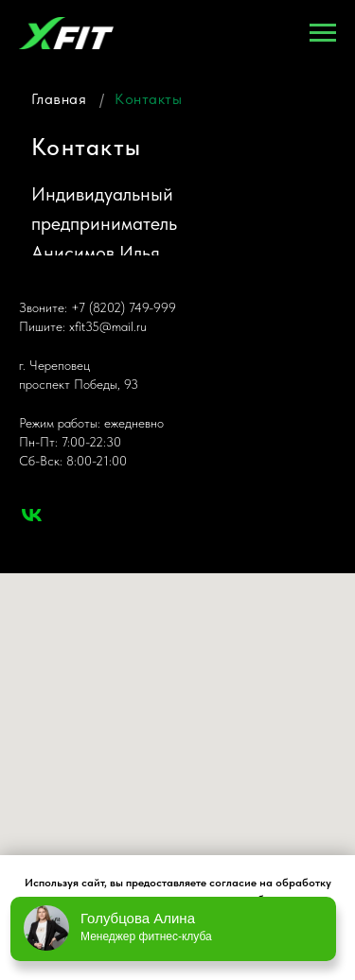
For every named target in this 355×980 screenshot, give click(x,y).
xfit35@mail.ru (108, 326)
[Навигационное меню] (323, 33)
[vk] (32, 515)
